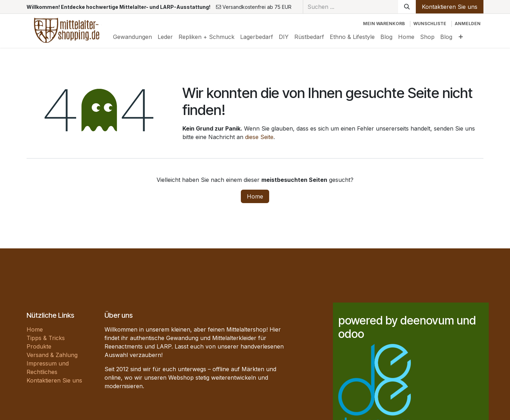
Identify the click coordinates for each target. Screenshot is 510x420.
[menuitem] (132, 37)
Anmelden (468, 24)
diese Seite (259, 137)
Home (255, 196)
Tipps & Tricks (46, 338)
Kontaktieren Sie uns (450, 7)
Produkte (39, 346)
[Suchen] (407, 7)
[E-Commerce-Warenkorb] (384, 24)
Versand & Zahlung (52, 355)
